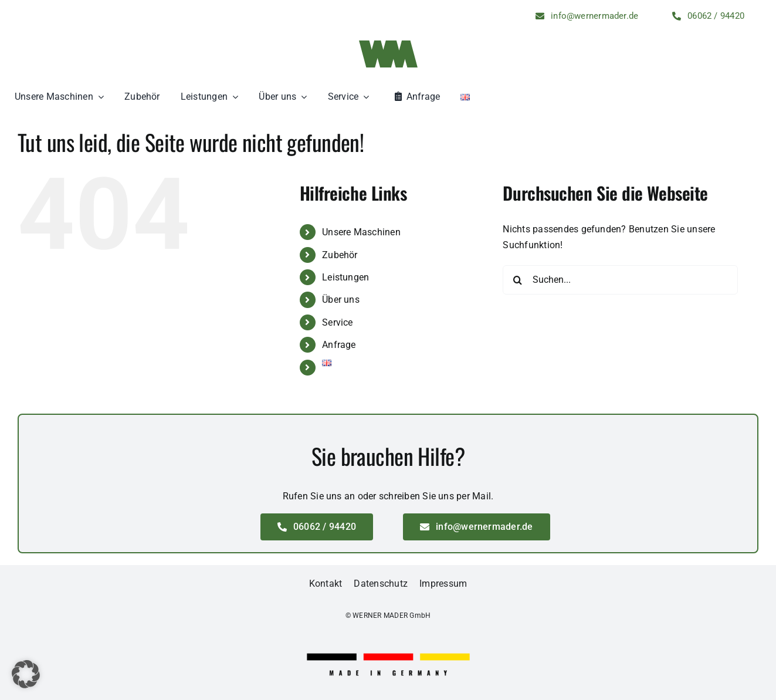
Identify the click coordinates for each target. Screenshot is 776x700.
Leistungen (345, 277)
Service (338, 322)
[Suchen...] (620, 280)
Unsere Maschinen (361, 232)
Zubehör (340, 255)
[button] (26, 674)
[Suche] (517, 280)
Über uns (341, 300)
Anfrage (339, 345)
